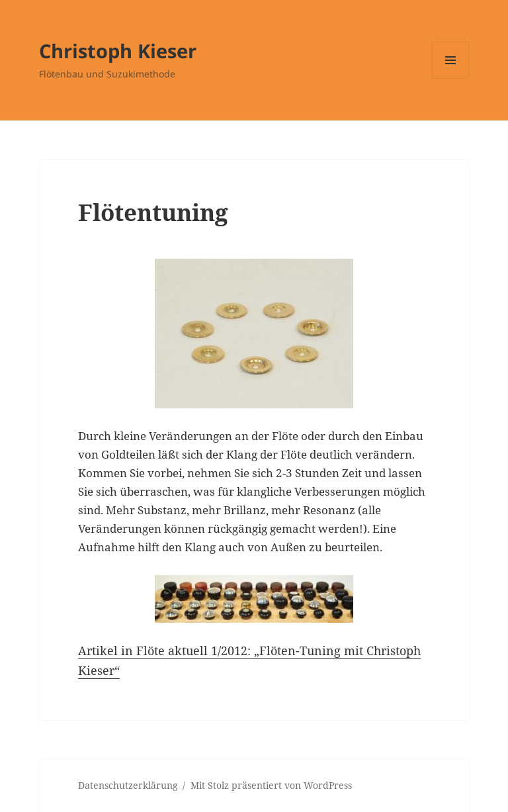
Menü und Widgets (451, 78)
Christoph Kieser (118, 51)
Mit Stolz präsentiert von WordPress (271, 785)
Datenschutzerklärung (128, 785)
